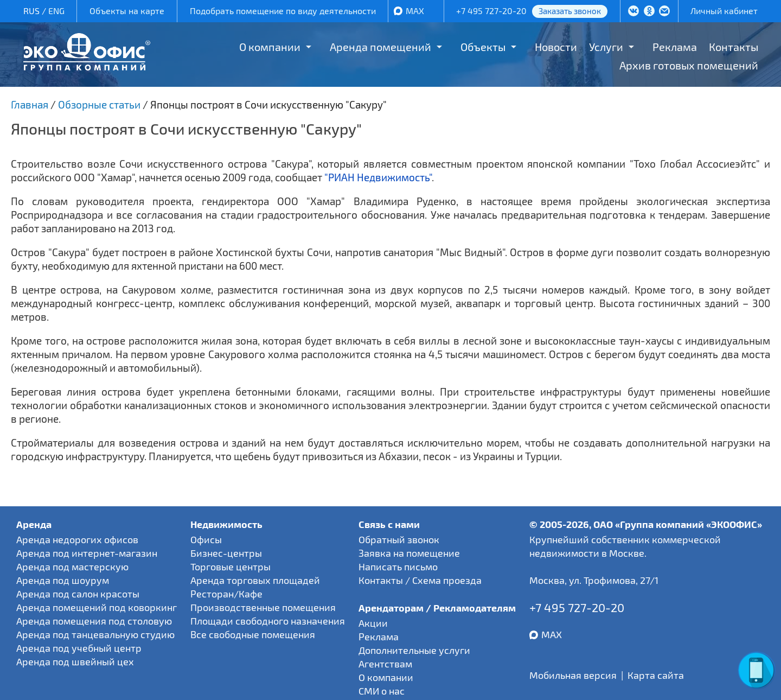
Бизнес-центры (226, 553)
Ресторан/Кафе (226, 594)
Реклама (675, 47)
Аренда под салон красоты (78, 594)
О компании (270, 47)
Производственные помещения (263, 607)
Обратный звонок (399, 539)
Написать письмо (398, 567)
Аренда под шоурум (63, 580)
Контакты (734, 47)
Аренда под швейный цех (75, 661)
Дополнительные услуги (414, 650)
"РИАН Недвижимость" (378, 177)
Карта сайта (656, 675)
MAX (415, 11)
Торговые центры (231, 567)
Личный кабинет (724, 11)
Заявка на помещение (409, 553)
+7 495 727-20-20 (491, 11)
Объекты (483, 47)
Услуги (606, 47)
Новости (556, 47)
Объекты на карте (127, 11)
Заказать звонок (570, 11)
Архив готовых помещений (689, 65)
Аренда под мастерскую (72, 567)
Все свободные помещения (253, 634)
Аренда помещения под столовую (94, 621)
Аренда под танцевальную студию (95, 634)
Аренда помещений (380, 47)
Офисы (206, 539)
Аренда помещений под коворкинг (97, 607)
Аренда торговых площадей (255, 580)
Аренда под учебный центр (79, 648)
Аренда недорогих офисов (77, 539)
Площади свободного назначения (268, 621)
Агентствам (385, 664)
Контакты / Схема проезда (420, 580)
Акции (373, 623)
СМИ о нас (382, 691)
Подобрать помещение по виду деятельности (283, 11)
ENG (56, 11)
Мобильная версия (573, 675)
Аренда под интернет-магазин (87, 553)
